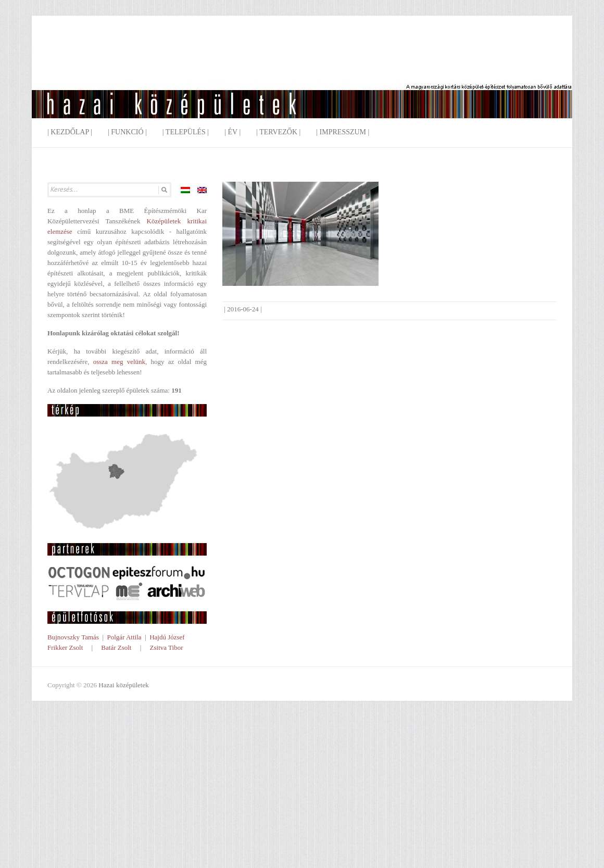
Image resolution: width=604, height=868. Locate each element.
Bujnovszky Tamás (73, 637)
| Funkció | (127, 132)
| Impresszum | (343, 132)
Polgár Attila (124, 637)
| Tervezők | (278, 132)
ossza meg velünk (119, 362)
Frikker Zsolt (65, 647)
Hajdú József (167, 637)
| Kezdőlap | (70, 132)
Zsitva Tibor (167, 647)
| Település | (186, 132)
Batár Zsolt (116, 647)
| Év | (232, 132)
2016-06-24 (243, 309)
